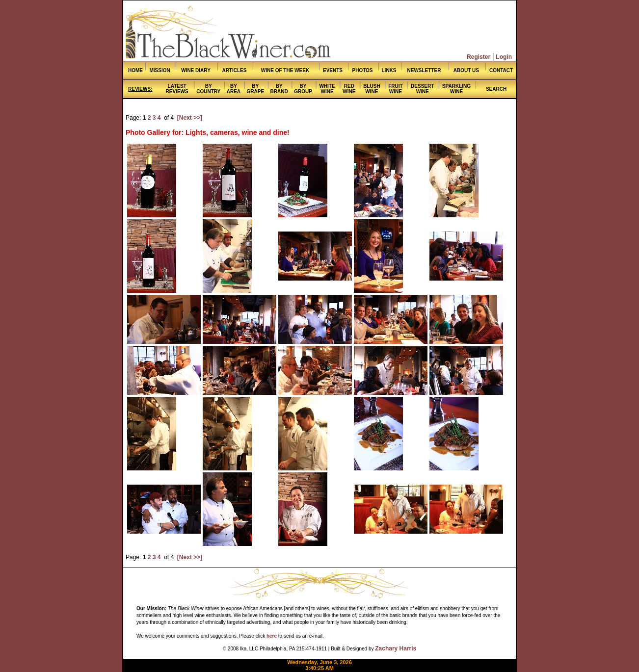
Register (479, 57)
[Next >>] (190, 118)
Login (504, 57)
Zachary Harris (396, 648)
